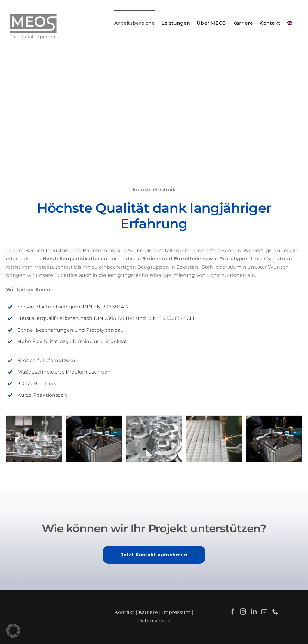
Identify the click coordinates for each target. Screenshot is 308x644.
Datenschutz (154, 621)
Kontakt (125, 612)
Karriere (148, 612)
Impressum (176, 612)
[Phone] (275, 612)
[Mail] (264, 612)
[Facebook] (233, 612)
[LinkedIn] (254, 612)
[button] (11, 439)
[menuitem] (290, 23)
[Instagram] (243, 612)
